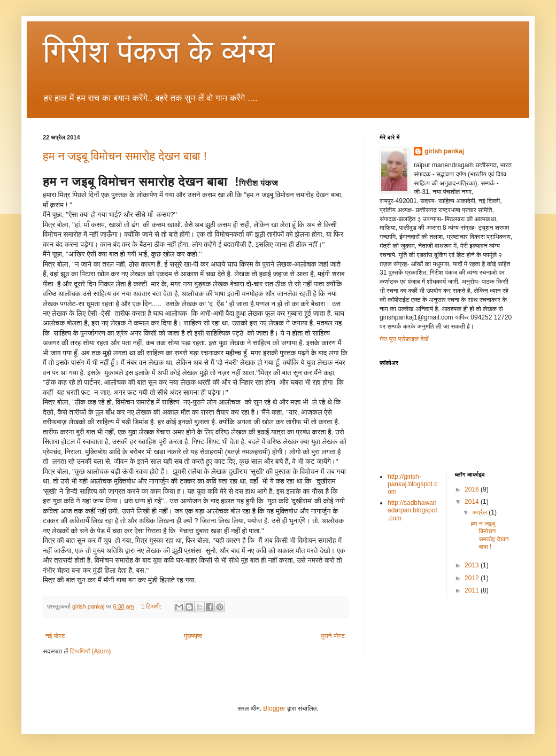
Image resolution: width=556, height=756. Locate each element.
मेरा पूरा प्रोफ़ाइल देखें (404, 339)
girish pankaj (444, 151)
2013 (473, 565)
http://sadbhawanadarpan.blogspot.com (412, 511)
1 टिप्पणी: (152, 606)
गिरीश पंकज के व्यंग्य (159, 52)
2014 (473, 502)
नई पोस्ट (55, 636)
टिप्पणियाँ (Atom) (91, 651)
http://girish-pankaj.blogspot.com (412, 484)
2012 (473, 578)
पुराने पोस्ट (333, 636)
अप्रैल (480, 512)
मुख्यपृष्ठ (193, 636)
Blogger (274, 708)
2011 (473, 590)
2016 (473, 489)
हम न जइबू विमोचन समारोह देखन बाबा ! (125, 156)
